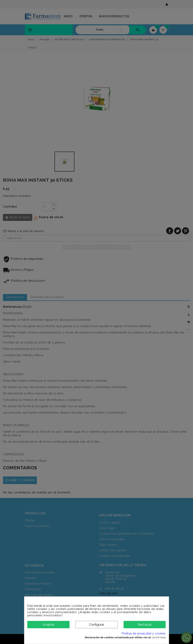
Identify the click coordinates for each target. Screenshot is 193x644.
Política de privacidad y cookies (144, 633)
